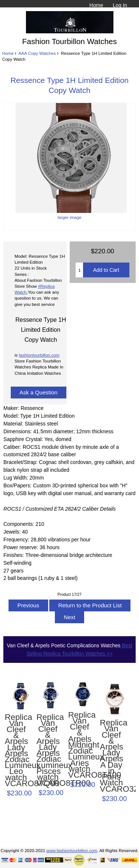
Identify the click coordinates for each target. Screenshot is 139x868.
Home (96, 5)
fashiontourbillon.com (39, 355)
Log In (120, 5)
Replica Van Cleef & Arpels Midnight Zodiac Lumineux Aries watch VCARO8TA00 (80, 745)
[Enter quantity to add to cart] (79, 270)
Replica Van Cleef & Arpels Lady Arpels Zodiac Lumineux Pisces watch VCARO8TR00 (48, 750)
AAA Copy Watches (37, 53)
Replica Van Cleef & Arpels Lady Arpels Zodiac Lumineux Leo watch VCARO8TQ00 (16, 750)
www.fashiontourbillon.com (72, 850)
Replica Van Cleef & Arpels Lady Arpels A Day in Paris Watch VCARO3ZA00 (111, 756)
